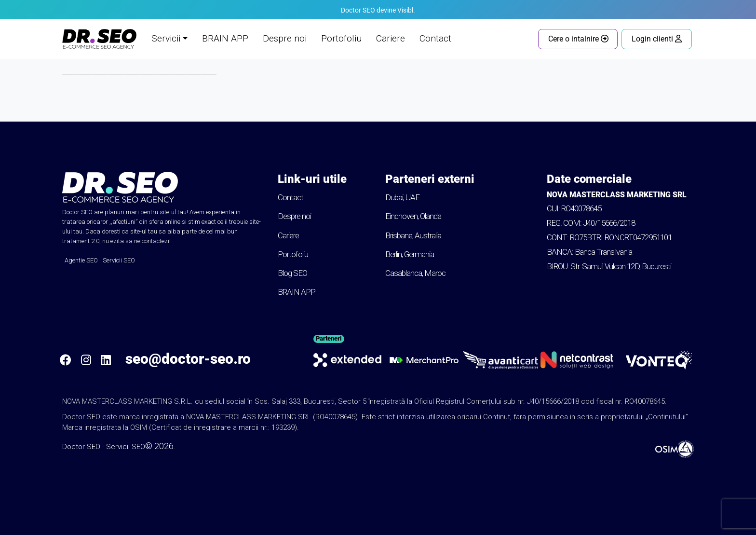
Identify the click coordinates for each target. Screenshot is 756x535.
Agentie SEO (81, 260)
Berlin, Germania (410, 254)
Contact (435, 38)
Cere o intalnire (578, 39)
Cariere (391, 38)
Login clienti (657, 39)
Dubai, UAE (402, 197)
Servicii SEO (119, 260)
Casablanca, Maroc (415, 273)
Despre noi (285, 38)
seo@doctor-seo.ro (188, 359)
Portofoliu (341, 38)
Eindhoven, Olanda (413, 216)
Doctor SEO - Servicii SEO (104, 447)
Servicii (166, 38)
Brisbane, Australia (413, 235)
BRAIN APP (225, 38)
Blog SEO (292, 273)
